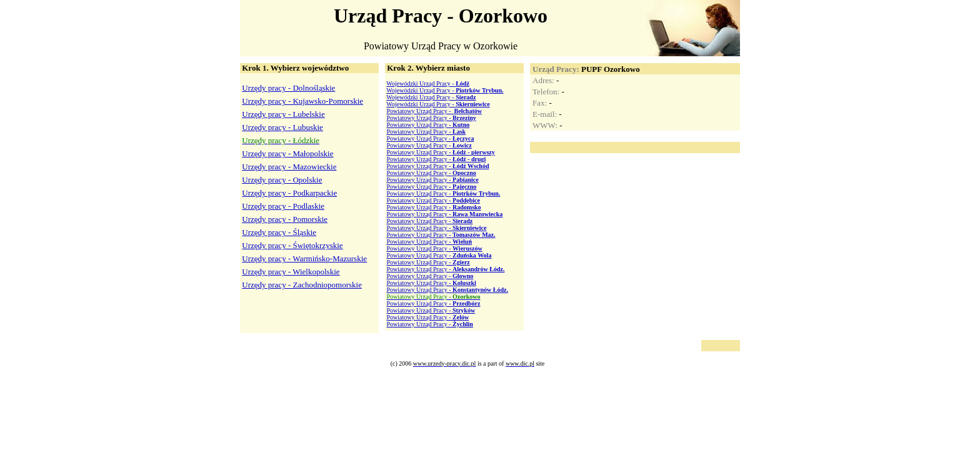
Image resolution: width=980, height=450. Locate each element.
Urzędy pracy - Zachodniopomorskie (302, 285)
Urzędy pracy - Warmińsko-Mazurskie (304, 258)
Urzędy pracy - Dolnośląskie (288, 88)
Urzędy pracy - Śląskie (279, 232)
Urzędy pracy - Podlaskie (283, 206)
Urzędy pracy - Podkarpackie (289, 193)
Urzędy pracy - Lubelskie (283, 114)
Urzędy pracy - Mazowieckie (289, 167)
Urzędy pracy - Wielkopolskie (291, 272)
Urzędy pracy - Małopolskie (287, 153)
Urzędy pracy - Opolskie (282, 180)
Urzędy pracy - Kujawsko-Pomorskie (302, 101)
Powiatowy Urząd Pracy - (434, 111)
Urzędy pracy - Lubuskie (282, 127)
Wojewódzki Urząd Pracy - (428, 83)
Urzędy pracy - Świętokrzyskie (292, 245)
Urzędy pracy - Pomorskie (285, 219)
